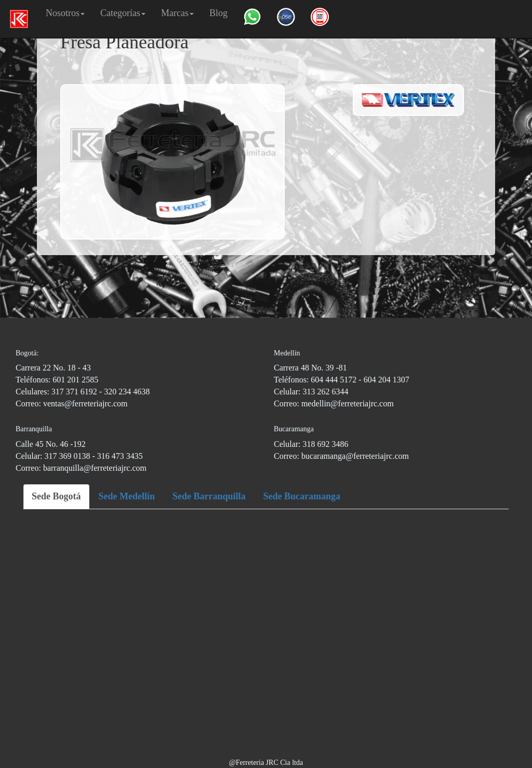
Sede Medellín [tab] (127, 496)
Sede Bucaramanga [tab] (302, 496)
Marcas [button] (177, 13)
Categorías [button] (123, 13)
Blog (218, 13)
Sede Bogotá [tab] (56, 496)
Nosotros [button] (65, 13)
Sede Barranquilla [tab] (209, 496)
